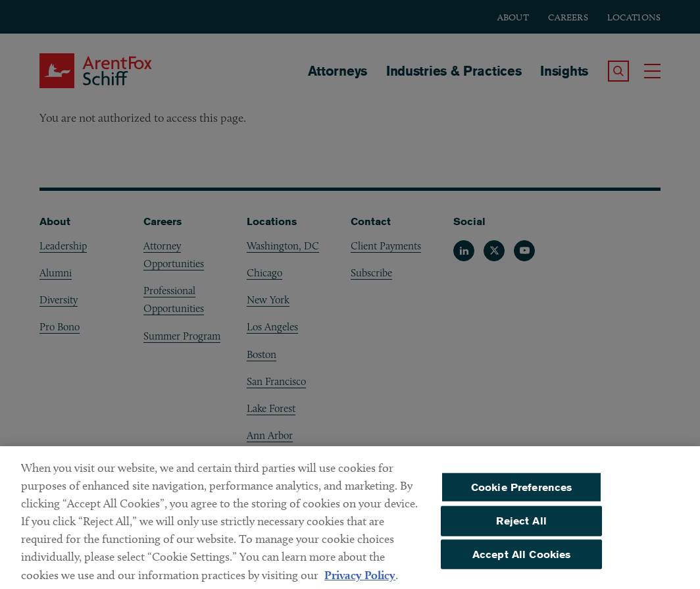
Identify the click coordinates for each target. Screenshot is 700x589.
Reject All (521, 526)
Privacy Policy (360, 581)
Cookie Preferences (522, 493)
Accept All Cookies (522, 560)
